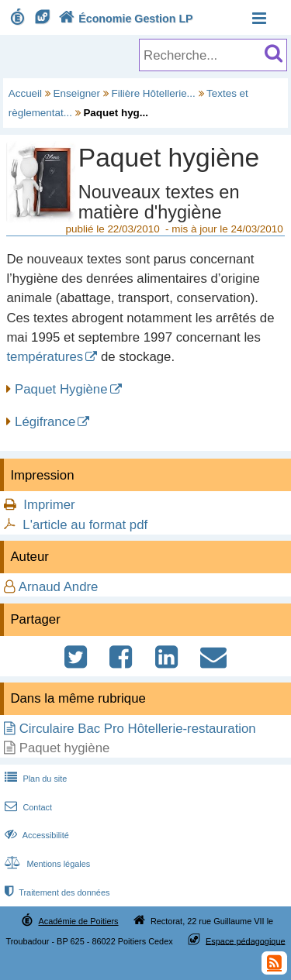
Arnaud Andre (59, 587)
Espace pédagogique (246, 940)
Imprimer (49, 505)
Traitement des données (55, 892)
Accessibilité (35, 835)
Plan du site (34, 779)
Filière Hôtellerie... (154, 93)
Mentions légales (46, 864)
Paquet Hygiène (61, 389)
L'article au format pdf (85, 525)
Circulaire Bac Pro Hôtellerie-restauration (138, 729)
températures (45, 357)
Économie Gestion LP (124, 19)
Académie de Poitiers (78, 921)
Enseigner (77, 93)
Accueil (25, 93)
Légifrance (45, 422)
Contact (27, 807)
